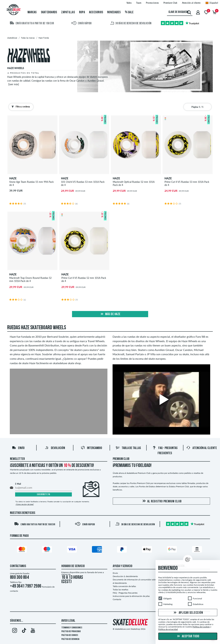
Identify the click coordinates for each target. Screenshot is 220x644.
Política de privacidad (71, 632)
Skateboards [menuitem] (49, 12)
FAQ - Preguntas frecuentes (125, 593)
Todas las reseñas (120, 590)
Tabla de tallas (128, 448)
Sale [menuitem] (129, 12)
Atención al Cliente (202, 448)
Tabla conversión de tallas (124, 586)
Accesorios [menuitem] (96, 12)
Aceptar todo (188, 636)
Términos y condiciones (72, 628)
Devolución (55, 448)
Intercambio (91, 448)
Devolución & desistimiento (125, 576)
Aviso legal (68, 621)
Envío (18, 448)
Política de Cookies (70, 635)
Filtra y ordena (20, 107)
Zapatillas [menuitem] (68, 12)
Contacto (117, 599)
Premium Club (121, 459)
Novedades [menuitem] (114, 12)
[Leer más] (14, 84)
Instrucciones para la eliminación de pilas (131, 596)
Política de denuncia (70, 639)
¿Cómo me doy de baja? (25, 504)
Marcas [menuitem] (32, 12)
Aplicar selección (188, 613)
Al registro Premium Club (161, 501)
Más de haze (110, 314)
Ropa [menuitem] (82, 12)
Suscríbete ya (43, 495)
